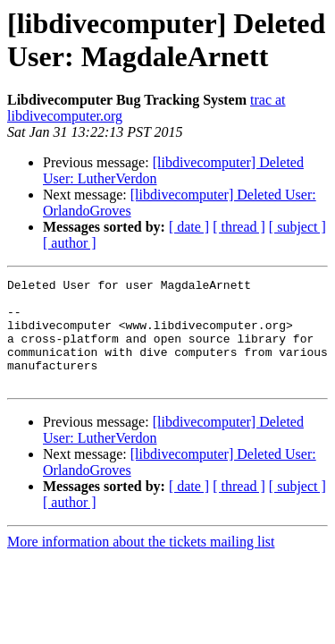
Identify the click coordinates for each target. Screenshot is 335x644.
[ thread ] (239, 227)
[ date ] (189, 227)
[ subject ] (297, 227)
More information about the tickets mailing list (141, 563)
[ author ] (70, 243)
